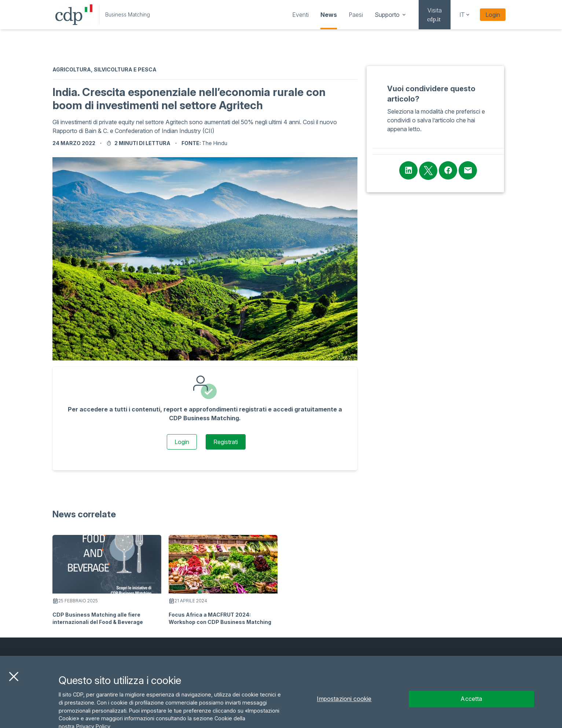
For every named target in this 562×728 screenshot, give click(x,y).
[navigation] (300, 15)
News (329, 15)
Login (493, 15)
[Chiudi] (14, 688)
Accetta (471, 711)
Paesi (356, 15)
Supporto (391, 15)
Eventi (300, 15)
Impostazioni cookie (344, 711)
